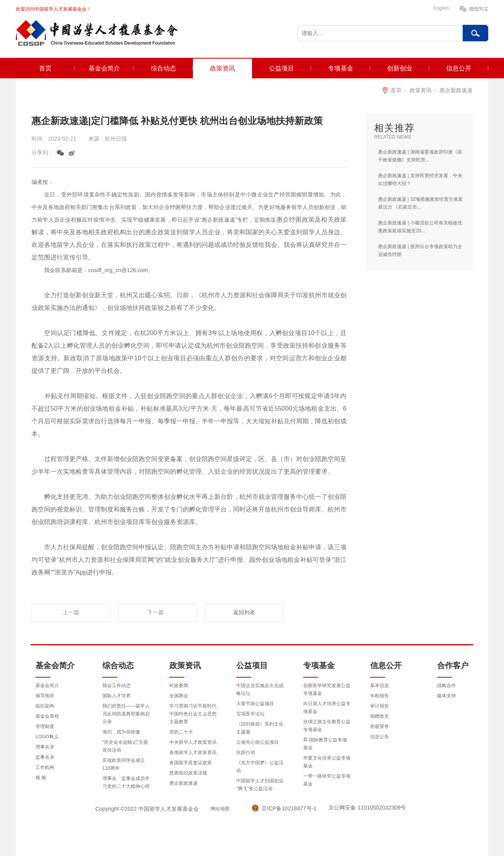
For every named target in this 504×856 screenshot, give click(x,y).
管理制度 (45, 726)
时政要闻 (179, 686)
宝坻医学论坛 (250, 714)
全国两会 (179, 696)
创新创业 (400, 68)
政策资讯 (222, 68)
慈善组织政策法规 (188, 773)
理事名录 (45, 747)
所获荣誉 (380, 726)
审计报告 (380, 706)
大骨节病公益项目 (255, 704)
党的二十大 (181, 732)
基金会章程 (47, 716)
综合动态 (163, 68)
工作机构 (45, 767)
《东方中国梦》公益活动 (260, 767)
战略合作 (447, 686)
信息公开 (459, 68)
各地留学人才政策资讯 (193, 752)
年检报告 (380, 696)
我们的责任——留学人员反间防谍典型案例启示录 (126, 714)
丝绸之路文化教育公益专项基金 (327, 726)
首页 (45, 68)
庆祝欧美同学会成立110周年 (124, 764)
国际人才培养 (117, 696)
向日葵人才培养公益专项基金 (327, 708)
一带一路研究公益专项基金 (327, 780)
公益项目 (282, 68)
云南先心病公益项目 (258, 742)
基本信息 (380, 686)
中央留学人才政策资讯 (193, 742)
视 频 (41, 778)
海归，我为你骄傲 (121, 732)
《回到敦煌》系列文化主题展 (260, 728)
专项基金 (341, 68)
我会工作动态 (117, 686)
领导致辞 (45, 696)
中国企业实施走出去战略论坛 (260, 689)
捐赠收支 (380, 716)
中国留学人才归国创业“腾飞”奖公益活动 (260, 785)
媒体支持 (447, 696)
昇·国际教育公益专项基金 (325, 744)
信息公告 (380, 737)
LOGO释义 (47, 737)
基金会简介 (104, 68)
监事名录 (45, 757)
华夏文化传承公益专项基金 (327, 762)
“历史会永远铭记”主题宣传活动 (125, 746)
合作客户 (453, 665)
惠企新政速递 (456, 90)
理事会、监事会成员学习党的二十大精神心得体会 (126, 786)
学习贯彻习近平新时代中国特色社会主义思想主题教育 (193, 714)
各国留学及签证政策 (191, 763)
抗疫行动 (246, 752)
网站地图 (220, 809)
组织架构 (45, 706)
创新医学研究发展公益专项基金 (327, 689)
